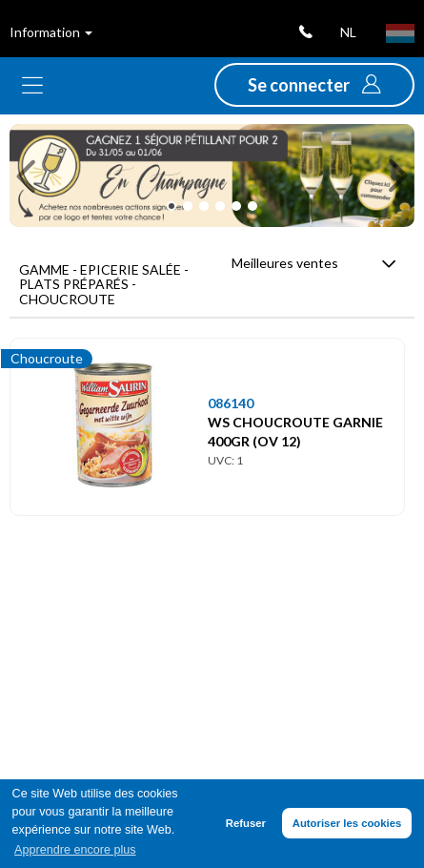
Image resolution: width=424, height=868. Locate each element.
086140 (231, 403)
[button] (314, 85)
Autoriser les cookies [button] (347, 823)
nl (348, 32)
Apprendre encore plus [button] (75, 850)
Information (51, 32)
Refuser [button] (246, 823)
